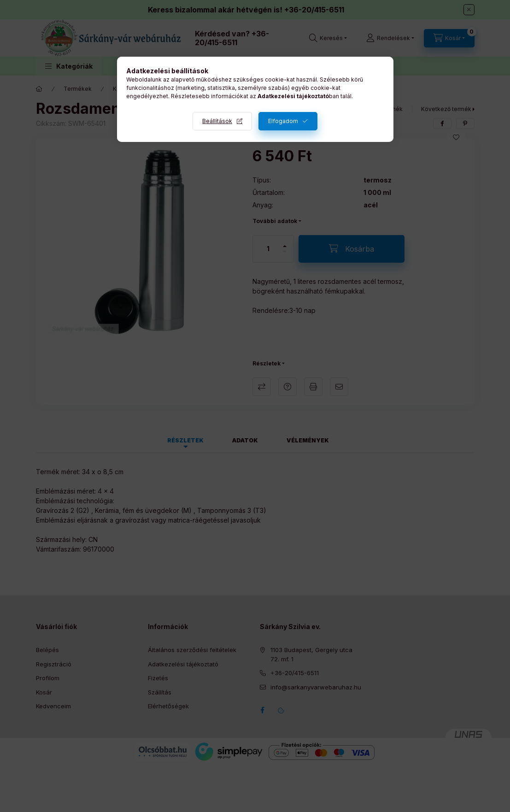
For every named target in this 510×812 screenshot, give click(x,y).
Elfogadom (283, 121)
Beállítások (217, 121)
